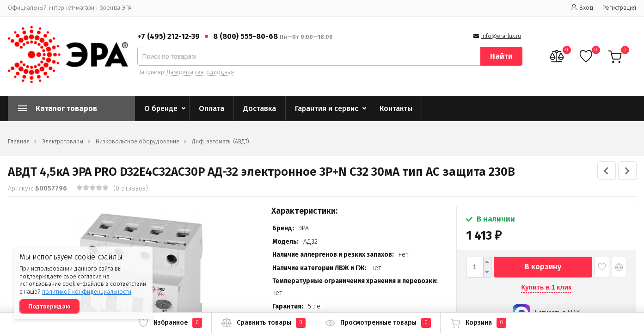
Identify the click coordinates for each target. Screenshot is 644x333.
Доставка (260, 108)
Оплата (212, 108)
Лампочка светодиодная (200, 72)
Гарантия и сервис (327, 108)
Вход (582, 8)
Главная (19, 142)
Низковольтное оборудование (138, 142)
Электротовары (63, 142)
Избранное (170, 323)
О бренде (161, 108)
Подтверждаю (49, 306)
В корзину (543, 267)
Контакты (396, 108)
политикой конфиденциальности (87, 292)
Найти (501, 56)
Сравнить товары (263, 323)
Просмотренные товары (378, 323)
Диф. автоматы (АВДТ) (221, 142)
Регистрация (619, 8)
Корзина (478, 323)
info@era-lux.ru (501, 36)
